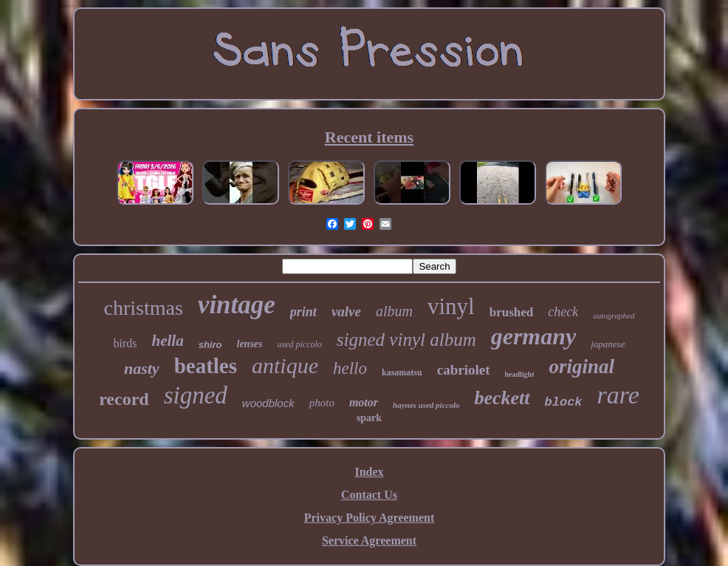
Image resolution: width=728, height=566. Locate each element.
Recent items (369, 137)
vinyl (451, 306)
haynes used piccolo (426, 405)
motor (364, 402)
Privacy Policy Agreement (370, 518)
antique (285, 365)
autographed (614, 316)
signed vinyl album (406, 340)
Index (369, 472)
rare (618, 395)
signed (196, 395)
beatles (206, 366)
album (394, 311)
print (303, 312)
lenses (250, 344)
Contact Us (369, 495)
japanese (608, 344)
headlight (519, 374)
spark (369, 418)
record (124, 399)
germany (534, 336)
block (564, 402)
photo (322, 403)
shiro (210, 345)
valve (346, 311)
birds (126, 343)
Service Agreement (369, 541)
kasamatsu (402, 372)
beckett (502, 398)
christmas (144, 308)
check (563, 312)
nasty (142, 368)
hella (168, 341)
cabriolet (464, 370)
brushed (512, 312)
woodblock (268, 403)
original (581, 366)
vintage (237, 305)
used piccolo (300, 344)
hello (350, 368)
